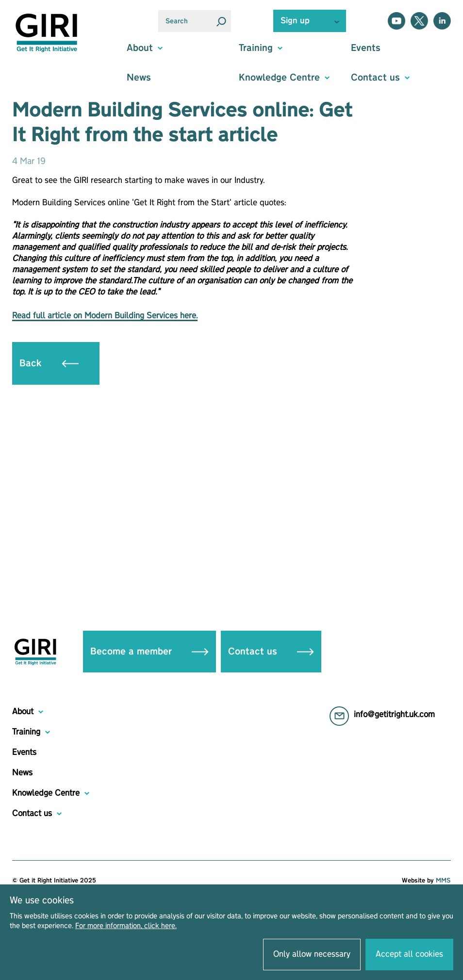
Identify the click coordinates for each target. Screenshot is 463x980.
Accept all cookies (409, 954)
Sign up (295, 21)
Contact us (271, 652)
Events (366, 48)
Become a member (149, 652)
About (23, 712)
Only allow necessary (312, 954)
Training (26, 732)
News (139, 78)
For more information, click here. (126, 926)
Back (49, 363)
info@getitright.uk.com (394, 715)
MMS (443, 881)
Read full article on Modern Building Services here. (105, 316)
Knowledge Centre (46, 793)
